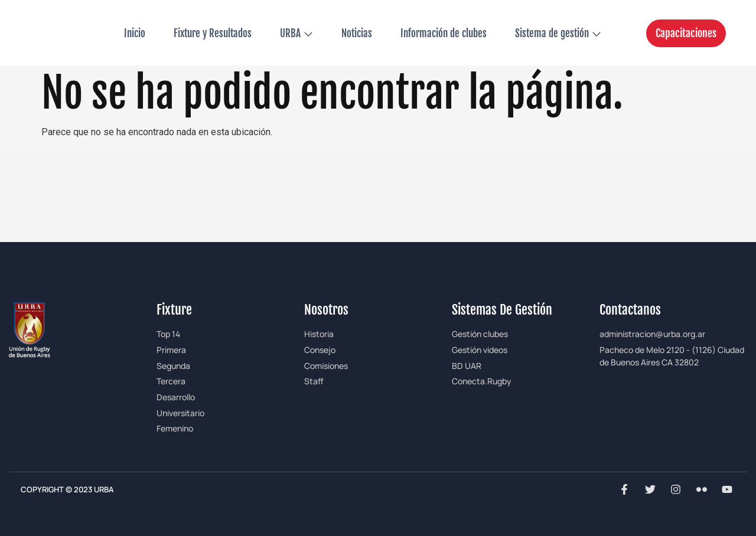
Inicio (135, 33)
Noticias (357, 33)
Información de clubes (444, 33)
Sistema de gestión (558, 33)
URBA (296, 33)
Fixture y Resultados (213, 33)
